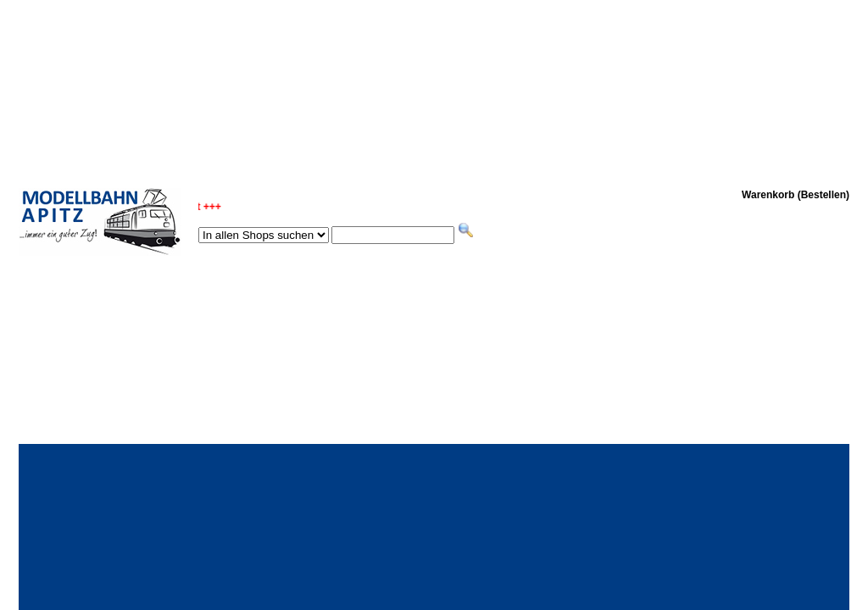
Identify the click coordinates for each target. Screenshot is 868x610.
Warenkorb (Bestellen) (796, 195)
